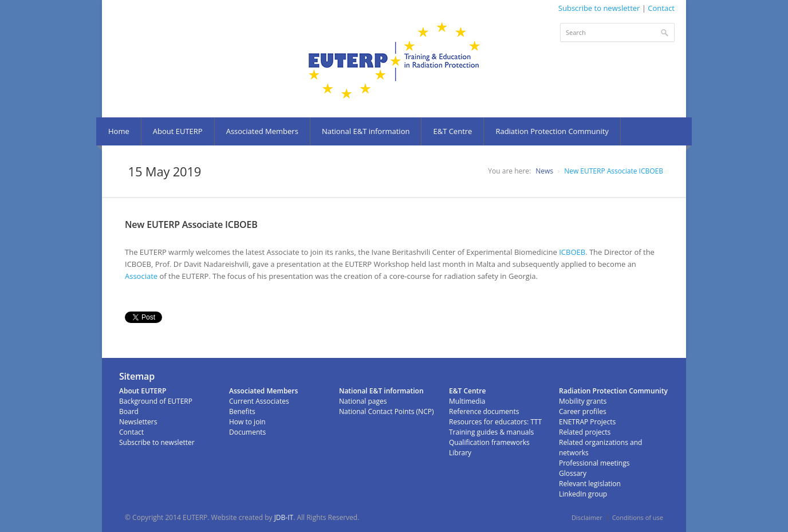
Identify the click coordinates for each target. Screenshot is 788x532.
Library (460, 453)
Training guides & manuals (491, 432)
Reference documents (484, 411)
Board (129, 411)
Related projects (585, 432)
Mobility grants (583, 401)
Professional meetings (594, 463)
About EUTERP (178, 131)
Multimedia (467, 401)
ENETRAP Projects (587, 422)
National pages (363, 401)
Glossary (573, 473)
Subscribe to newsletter (599, 8)
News (544, 171)
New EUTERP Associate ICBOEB (614, 171)
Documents (247, 432)
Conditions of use (638, 517)
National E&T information (366, 131)
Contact (661, 8)
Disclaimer (587, 517)
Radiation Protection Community (552, 131)
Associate (141, 276)
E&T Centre (452, 131)
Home (119, 131)
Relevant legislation (590, 484)
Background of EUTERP (156, 401)
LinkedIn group (583, 494)
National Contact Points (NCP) (386, 411)
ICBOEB (572, 252)
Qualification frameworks (489, 442)
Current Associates (259, 401)
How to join (247, 422)
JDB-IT (284, 517)
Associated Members (262, 131)
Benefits (242, 411)
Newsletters (138, 422)
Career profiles (583, 411)
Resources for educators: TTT (495, 422)
